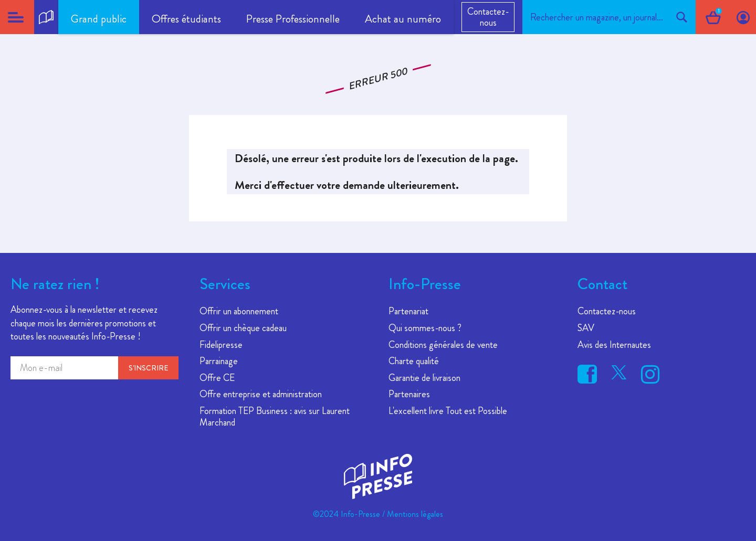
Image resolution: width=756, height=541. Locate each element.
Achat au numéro (403, 19)
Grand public (99, 19)
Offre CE (217, 378)
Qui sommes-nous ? (425, 328)
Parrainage (219, 361)
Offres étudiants (186, 19)
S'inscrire (148, 368)
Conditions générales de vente (443, 345)
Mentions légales (415, 514)
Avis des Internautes (614, 345)
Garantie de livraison (424, 378)
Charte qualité (414, 361)
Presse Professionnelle (293, 19)
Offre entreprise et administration (261, 394)
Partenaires (409, 394)
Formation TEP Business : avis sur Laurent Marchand (275, 417)
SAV (586, 328)
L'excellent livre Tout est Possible (448, 411)
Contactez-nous (488, 17)
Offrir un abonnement (239, 311)
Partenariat (408, 311)
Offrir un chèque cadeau (243, 328)
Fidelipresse (221, 345)
